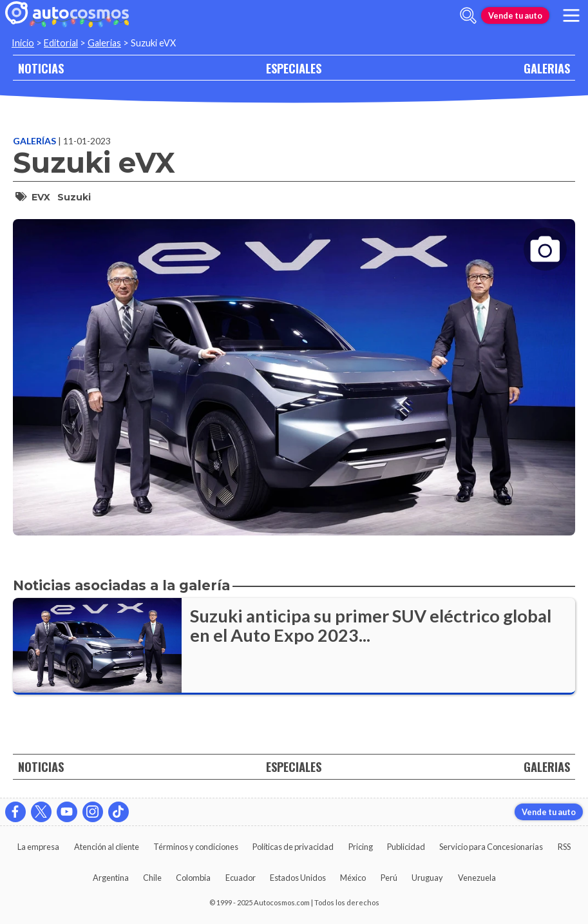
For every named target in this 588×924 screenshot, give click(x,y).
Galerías (35, 141)
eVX (41, 197)
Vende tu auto (515, 15)
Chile (152, 878)
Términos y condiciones (196, 847)
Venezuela (477, 878)
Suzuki (74, 197)
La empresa (38, 847)
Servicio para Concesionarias (491, 847)
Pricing (361, 847)
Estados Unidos (298, 878)
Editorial (61, 43)
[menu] (571, 15)
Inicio (23, 43)
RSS (564, 847)
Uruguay (427, 878)
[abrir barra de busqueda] (468, 15)
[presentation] (294, 366)
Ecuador (241, 878)
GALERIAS (547, 68)
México (353, 878)
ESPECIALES (294, 68)
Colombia (193, 878)
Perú (389, 878)
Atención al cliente (107, 847)
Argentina (111, 878)
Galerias (104, 43)
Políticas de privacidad (293, 847)
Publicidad (406, 847)
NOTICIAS (41, 68)
